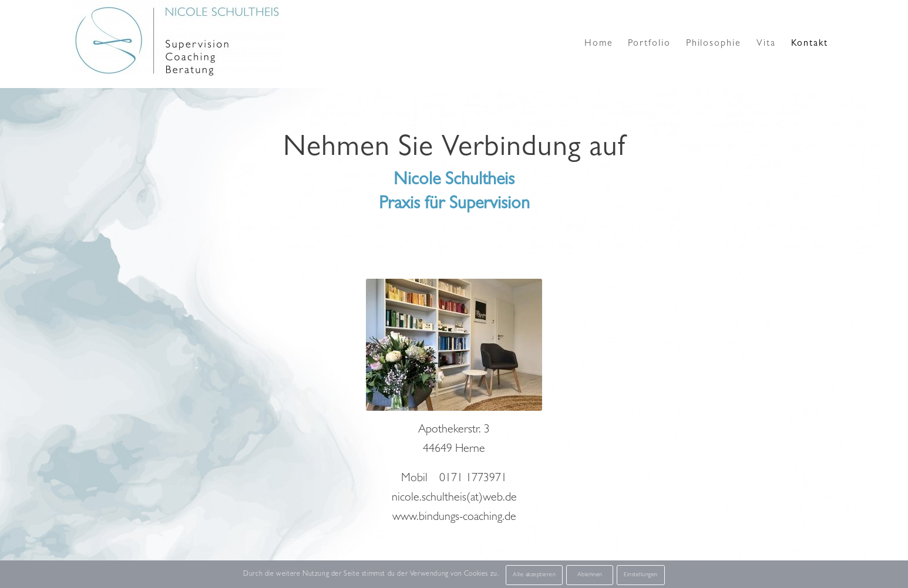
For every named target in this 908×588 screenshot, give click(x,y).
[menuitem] (599, 44)
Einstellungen (641, 575)
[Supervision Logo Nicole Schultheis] (178, 44)
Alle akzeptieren (534, 575)
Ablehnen (590, 575)
